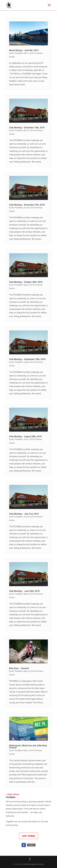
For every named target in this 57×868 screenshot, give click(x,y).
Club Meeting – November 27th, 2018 (27, 205)
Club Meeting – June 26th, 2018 (24, 591)
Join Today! (28, 836)
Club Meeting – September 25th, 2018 (27, 359)
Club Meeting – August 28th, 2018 (25, 436)
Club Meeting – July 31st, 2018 (24, 514)
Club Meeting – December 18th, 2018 (27, 128)
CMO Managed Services (34, 864)
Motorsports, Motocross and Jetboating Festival (28, 747)
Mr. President (17, 53)
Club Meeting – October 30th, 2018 (26, 282)
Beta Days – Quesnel (19, 668)
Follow (31, 845)
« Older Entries (12, 794)
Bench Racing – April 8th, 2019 (24, 50)
